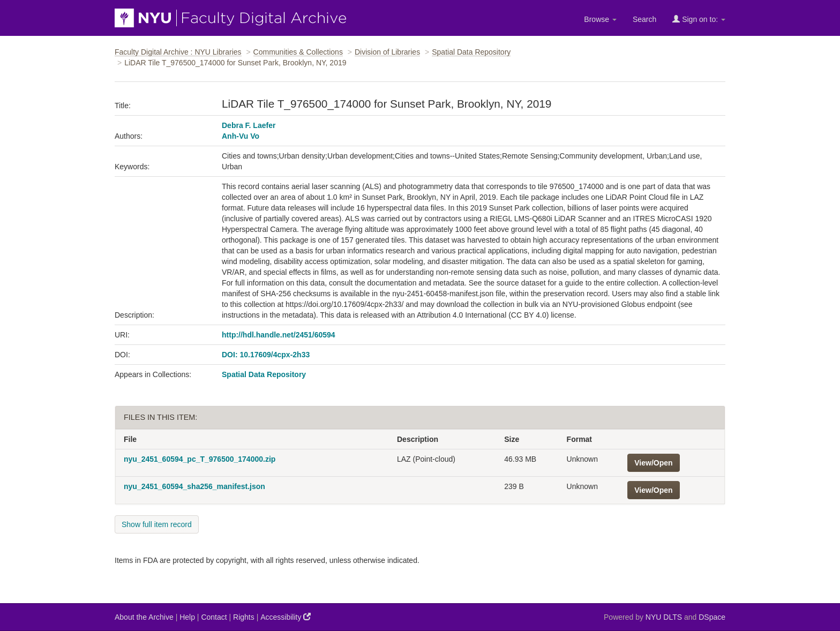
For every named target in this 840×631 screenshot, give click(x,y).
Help (187, 617)
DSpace (712, 617)
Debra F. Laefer (249, 125)
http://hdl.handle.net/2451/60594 (279, 335)
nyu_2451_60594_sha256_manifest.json (194, 486)
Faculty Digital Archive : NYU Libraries (178, 52)
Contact (214, 617)
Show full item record (157, 524)
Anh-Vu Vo (241, 136)
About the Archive (144, 617)
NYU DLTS (664, 617)
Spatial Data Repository (471, 52)
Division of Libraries (387, 52)
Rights (244, 617)
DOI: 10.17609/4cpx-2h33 (266, 355)
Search (644, 19)
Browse (600, 19)
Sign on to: (699, 19)
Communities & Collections (298, 52)
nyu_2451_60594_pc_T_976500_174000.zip (200, 459)
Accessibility (286, 617)
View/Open (653, 463)
